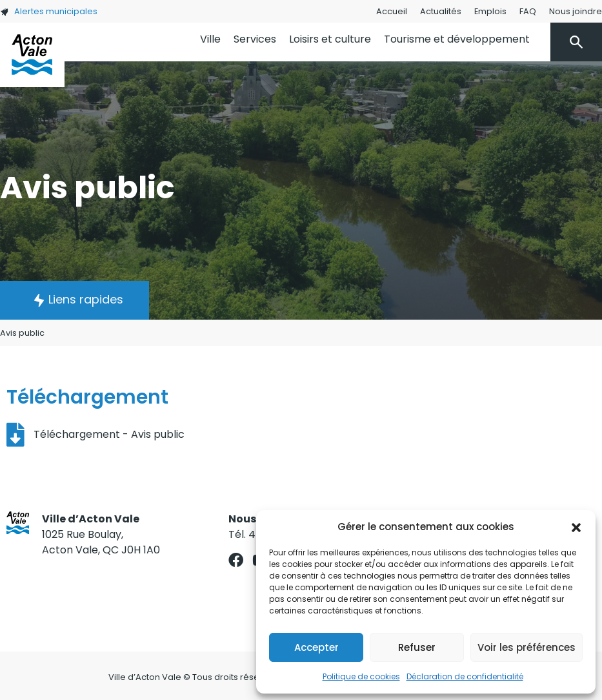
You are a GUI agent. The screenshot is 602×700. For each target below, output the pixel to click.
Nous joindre (576, 11)
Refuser (417, 647)
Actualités (441, 11)
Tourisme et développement (457, 39)
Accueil (392, 11)
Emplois (490, 11)
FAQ (528, 11)
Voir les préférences (527, 647)
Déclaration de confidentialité (465, 676)
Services (255, 39)
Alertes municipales (49, 11)
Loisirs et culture (330, 39)
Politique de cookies (361, 676)
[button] (576, 527)
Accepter (316, 647)
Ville (210, 39)
